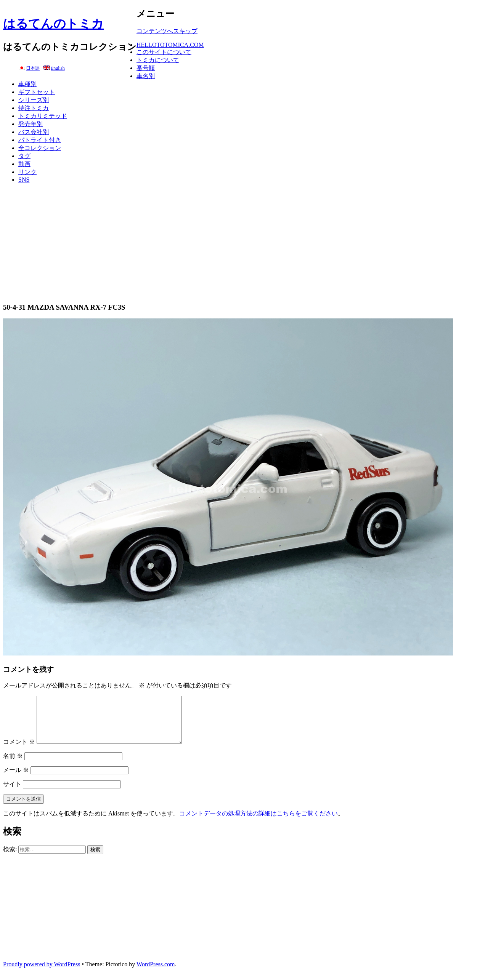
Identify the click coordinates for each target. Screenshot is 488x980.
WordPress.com (156, 973)
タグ (24, 156)
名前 (13, 765)
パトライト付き (40, 140)
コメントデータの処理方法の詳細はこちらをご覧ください (258, 823)
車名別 (146, 76)
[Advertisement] (244, 243)
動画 (24, 164)
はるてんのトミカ (53, 24)
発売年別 (30, 124)
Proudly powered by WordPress (42, 973)
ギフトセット (37, 92)
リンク (27, 172)
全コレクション (40, 148)
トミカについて (158, 60)
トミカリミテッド (43, 116)
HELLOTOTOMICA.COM (170, 45)
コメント (19, 751)
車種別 (27, 84)
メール (16, 779)
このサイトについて (164, 52)
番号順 (146, 68)
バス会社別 (34, 132)
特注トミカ (34, 108)
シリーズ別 (34, 100)
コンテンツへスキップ (167, 31)
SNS (24, 180)
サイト (12, 793)
